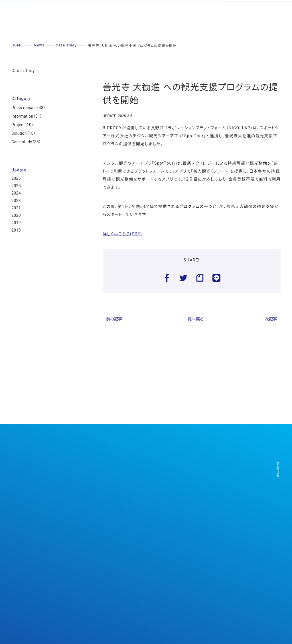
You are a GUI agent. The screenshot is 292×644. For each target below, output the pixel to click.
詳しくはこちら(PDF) (122, 234)
